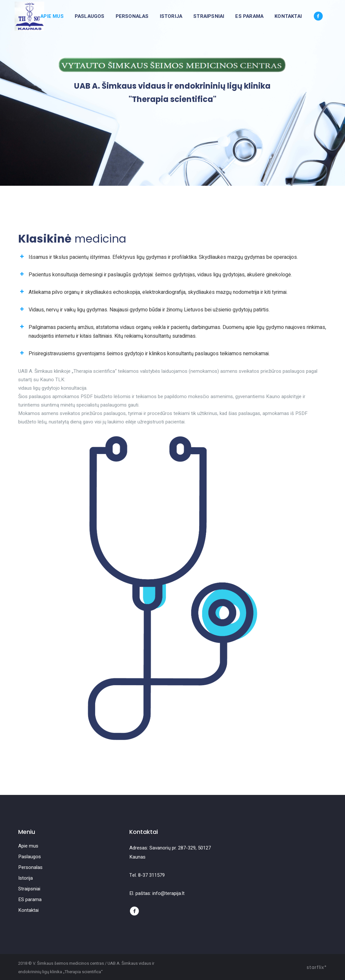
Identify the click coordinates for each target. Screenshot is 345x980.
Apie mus (28, 846)
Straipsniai (29, 889)
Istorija (26, 878)
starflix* (317, 967)
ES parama (30, 899)
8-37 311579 (151, 875)
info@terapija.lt (168, 893)
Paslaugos (30, 857)
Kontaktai (28, 910)
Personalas (30, 867)
